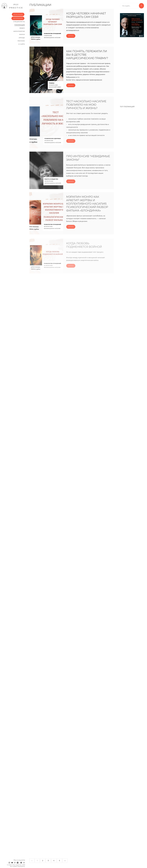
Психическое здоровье (53, 142)
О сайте (22, 44)
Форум (22, 34)
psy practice (12, 6)
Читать (71, 36)
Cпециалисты (19, 22)
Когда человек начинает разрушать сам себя (86, 15)
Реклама (21, 41)
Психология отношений (52, 34)
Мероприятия (19, 31)
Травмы (52, 83)
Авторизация (18, 18)
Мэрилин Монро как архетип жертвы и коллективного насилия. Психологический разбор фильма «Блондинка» (87, 207)
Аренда (22, 38)
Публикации (20, 25)
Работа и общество (51, 183)
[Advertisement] (132, 70)
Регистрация (18, 14)
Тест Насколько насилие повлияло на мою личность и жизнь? (86, 108)
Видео (22, 28)
